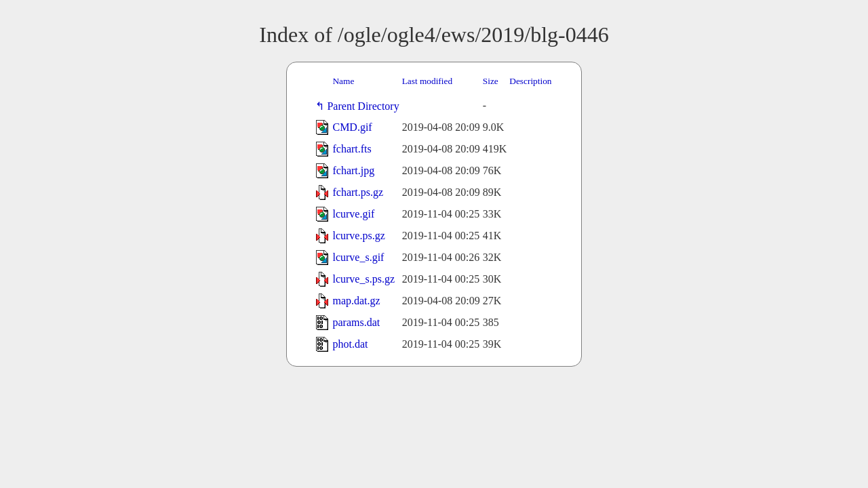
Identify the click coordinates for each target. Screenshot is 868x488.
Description (530, 81)
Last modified (427, 81)
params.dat (356, 322)
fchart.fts (352, 149)
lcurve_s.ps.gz (363, 279)
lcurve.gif (353, 214)
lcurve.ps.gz (358, 236)
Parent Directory (366, 106)
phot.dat (350, 344)
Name (343, 81)
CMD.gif (352, 127)
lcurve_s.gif (358, 257)
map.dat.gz (356, 301)
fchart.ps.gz (358, 192)
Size (491, 81)
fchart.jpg (353, 170)
